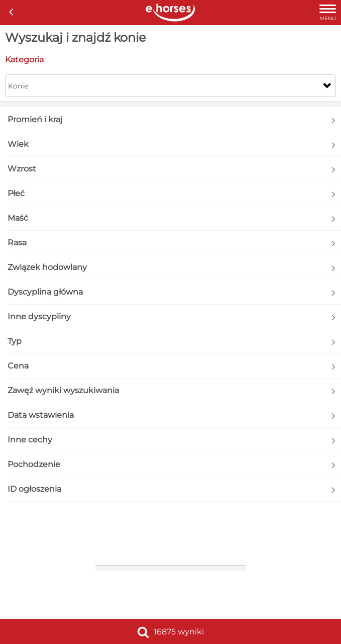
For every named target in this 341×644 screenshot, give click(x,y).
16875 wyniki (170, 632)
